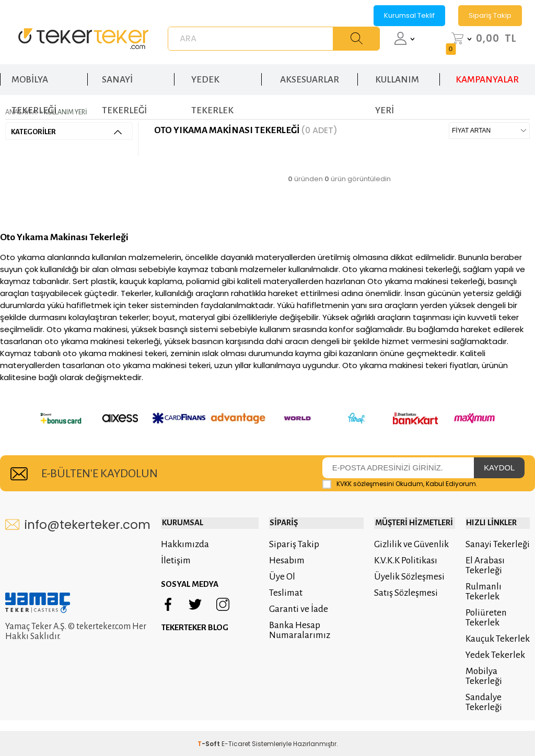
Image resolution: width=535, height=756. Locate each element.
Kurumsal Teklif (409, 15)
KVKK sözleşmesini (365, 468)
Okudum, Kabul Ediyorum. (400, 468)
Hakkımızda (185, 528)
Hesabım (285, 544)
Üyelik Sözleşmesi (408, 560)
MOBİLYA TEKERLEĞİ (34, 83)
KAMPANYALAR (487, 78)
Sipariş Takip (490, 15)
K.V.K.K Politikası (405, 544)
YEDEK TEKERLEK (212, 83)
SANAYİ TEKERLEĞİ (124, 83)
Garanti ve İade (296, 592)
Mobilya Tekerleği (483, 659)
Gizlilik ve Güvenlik (410, 528)
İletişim (176, 544)
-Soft (210, 727)
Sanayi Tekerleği (497, 528)
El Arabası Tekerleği (484, 549)
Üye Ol (280, 560)
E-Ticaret (236, 727)
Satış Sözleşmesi (405, 576)
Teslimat (284, 576)
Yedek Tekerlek (494, 638)
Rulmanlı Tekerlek (482, 575)
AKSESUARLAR (310, 78)
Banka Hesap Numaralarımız (298, 613)
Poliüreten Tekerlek (485, 601)
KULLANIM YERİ (397, 83)
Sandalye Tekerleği (483, 686)
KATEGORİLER (66, 131)
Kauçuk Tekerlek (497, 622)
